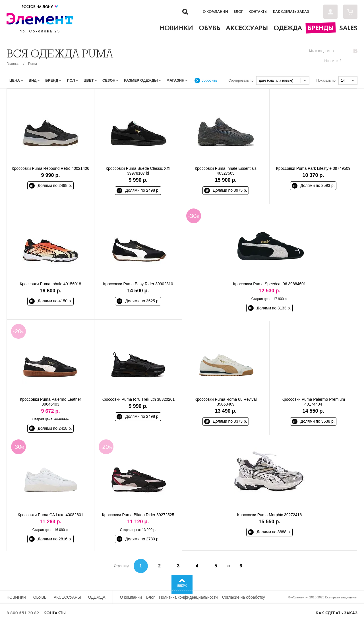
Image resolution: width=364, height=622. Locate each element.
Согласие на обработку (244, 597)
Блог (238, 12)
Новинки (16, 597)
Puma (33, 64)
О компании (215, 12)
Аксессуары (67, 597)
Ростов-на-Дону (40, 7)
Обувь (40, 597)
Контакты (258, 12)
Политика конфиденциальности (188, 597)
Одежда (97, 597)
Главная (13, 64)
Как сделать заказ (291, 12)
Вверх (182, 586)
